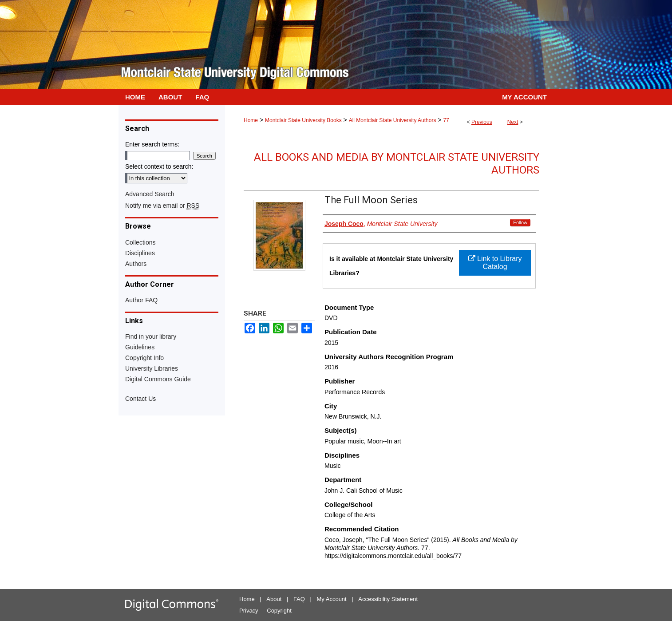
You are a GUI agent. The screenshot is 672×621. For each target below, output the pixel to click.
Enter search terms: (152, 144)
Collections (140, 242)
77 (446, 120)
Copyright (279, 611)
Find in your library (151, 336)
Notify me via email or (162, 206)
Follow (520, 222)
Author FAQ (141, 300)
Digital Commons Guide (158, 379)
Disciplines (140, 253)
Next (513, 122)
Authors (136, 264)
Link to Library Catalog (495, 263)
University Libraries (152, 368)
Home (251, 120)
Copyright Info (144, 358)
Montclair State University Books (303, 120)
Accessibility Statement (388, 599)
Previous (482, 122)
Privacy (249, 611)
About (274, 599)
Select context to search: (159, 166)
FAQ (299, 599)
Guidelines (140, 347)
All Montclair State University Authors (393, 120)
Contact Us (140, 399)
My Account (332, 599)
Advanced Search (150, 194)
